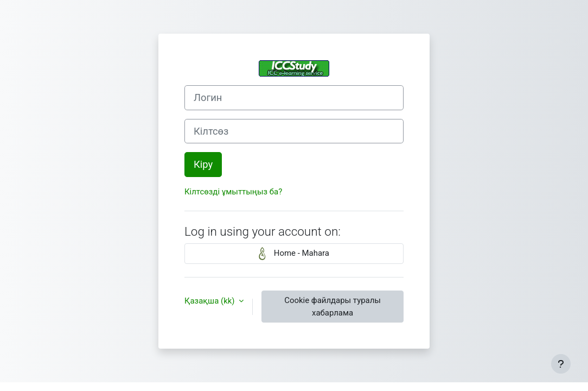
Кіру (203, 164)
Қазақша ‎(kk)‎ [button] (210, 301)
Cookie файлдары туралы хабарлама (333, 306)
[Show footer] (561, 364)
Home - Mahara (294, 254)
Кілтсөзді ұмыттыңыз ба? (233, 192)
